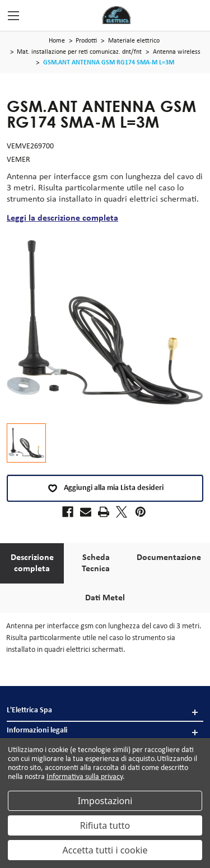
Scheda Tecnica (96, 563)
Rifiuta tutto (105, 825)
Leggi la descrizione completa (62, 218)
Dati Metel (105, 598)
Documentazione (169, 558)
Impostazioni (105, 801)
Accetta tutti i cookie (105, 850)
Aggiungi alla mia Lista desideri (105, 488)
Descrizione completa (32, 563)
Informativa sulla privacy (85, 777)
